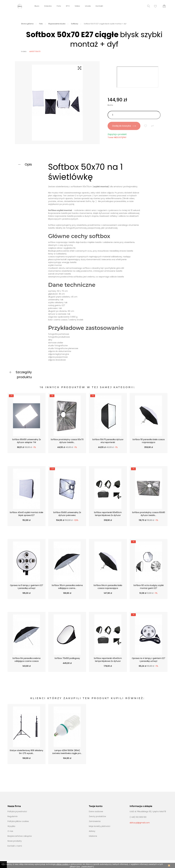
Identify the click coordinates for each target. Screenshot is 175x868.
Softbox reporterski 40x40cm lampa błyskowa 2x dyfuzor (108, 660)
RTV (68, 6)
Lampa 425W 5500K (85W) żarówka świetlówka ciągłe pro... (67, 752)
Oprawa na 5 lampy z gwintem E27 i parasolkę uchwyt (27, 587)
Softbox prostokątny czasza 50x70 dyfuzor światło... (67, 441)
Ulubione (93, 836)
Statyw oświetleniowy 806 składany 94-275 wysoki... (26, 752)
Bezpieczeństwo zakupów (20, 836)
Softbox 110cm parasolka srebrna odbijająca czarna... (67, 587)
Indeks (24, 51)
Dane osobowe (96, 811)
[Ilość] (134, 115)
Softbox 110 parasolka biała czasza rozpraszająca (149, 441)
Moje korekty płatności (100, 826)
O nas (10, 831)
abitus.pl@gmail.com (140, 823)
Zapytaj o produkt (117, 134)
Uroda (88, 6)
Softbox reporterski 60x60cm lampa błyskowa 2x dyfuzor (108, 514)
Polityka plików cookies (18, 821)
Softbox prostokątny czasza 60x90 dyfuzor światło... (149, 514)
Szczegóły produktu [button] (24, 375)
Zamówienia (95, 821)
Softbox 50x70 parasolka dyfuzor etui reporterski (108, 441)
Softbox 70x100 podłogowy (67, 658)
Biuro (37, 6)
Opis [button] (28, 164)
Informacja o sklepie (141, 806)
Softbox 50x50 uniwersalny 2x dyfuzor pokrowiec (67, 514)
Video (77, 6)
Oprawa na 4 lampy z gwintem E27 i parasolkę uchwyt (148, 660)
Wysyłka (11, 826)
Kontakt (99, 6)
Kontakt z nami (15, 846)
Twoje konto (96, 806)
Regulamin (13, 816)
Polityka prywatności (17, 811)
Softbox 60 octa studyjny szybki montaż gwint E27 (149, 587)
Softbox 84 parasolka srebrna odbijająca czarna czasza (26, 660)
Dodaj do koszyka (124, 126)
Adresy (92, 831)
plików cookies (62, 864)
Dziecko (48, 6)
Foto (59, 6)
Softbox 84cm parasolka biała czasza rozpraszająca (108, 587)
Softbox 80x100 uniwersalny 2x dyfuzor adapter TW (27, 441)
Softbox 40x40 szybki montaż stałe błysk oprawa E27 (26, 514)
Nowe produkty (15, 841)
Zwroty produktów (97, 816)
